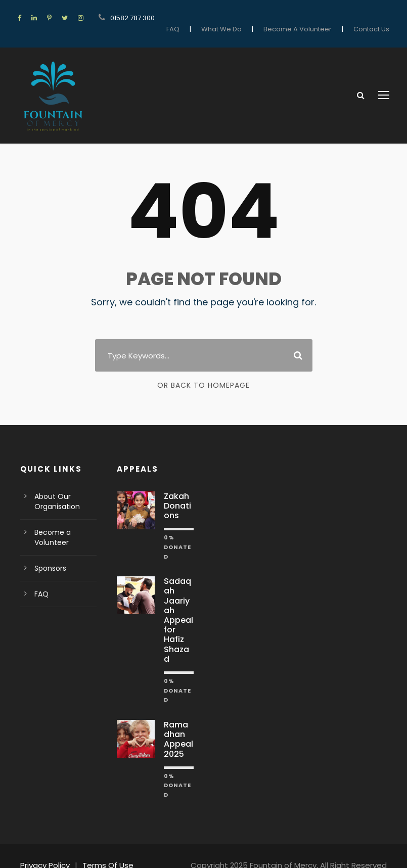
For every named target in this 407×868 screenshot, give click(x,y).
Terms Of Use (103, 846)
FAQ (188, 18)
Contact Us (373, 18)
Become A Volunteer (305, 18)
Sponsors (49, 559)
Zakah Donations (178, 496)
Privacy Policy (44, 846)
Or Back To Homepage (203, 376)
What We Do (235, 18)
